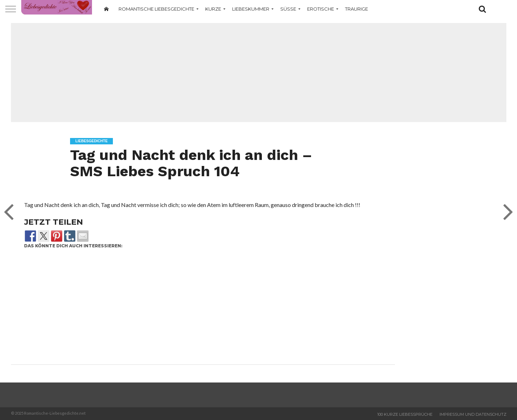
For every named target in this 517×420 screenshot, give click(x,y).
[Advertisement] (259, 73)
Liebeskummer (251, 9)
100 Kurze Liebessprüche (405, 414)
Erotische (321, 9)
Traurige (357, 9)
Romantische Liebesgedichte (156, 9)
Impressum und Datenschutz (473, 414)
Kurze (213, 9)
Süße (288, 9)
